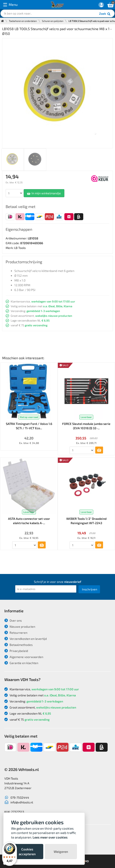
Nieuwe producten (20, 627)
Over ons (13, 620)
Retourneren (16, 633)
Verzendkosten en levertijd (26, 639)
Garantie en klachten (21, 663)
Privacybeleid (16, 651)
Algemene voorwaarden (24, 657)
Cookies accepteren (27, 852)
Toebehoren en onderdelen (23, 21)
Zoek (105, 14)
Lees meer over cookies (50, 837)
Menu (10, 5)
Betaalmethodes (18, 645)
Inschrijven (90, 589)
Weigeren (61, 852)
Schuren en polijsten (53, 21)
